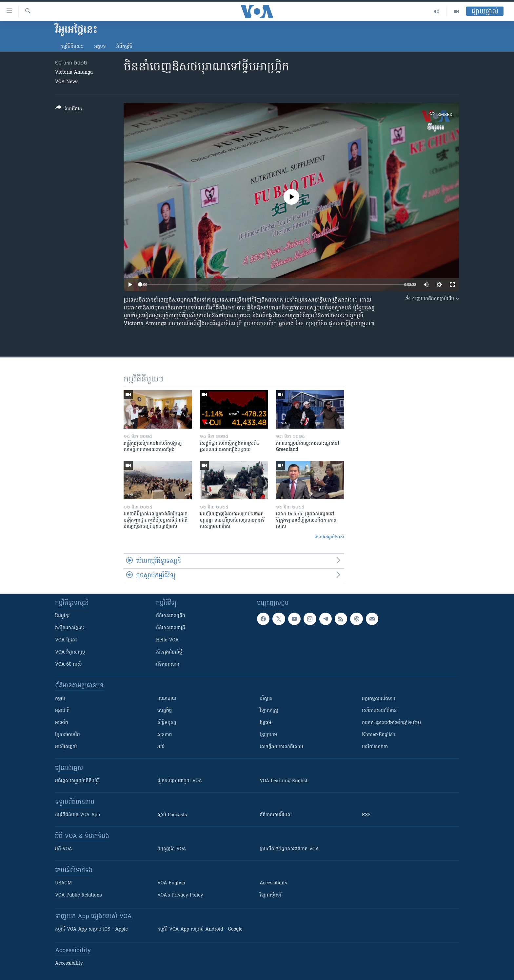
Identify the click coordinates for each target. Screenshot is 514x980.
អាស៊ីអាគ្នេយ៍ (66, 747)
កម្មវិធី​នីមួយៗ (72, 47)
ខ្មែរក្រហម (268, 735)
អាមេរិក (62, 723)
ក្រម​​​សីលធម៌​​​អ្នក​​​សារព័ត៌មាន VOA (289, 849)
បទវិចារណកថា (375, 747)
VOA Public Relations (79, 895)
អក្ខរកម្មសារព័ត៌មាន (379, 699)
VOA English (171, 883)
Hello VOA (167, 640)
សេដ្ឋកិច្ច (165, 711)
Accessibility (274, 883)
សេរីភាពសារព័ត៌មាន (379, 711)
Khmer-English (379, 735)
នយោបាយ (167, 699)
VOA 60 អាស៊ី (69, 665)
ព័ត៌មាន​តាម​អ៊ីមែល (276, 815)
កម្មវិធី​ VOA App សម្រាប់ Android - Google (200, 929)
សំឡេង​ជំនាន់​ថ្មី (169, 652)
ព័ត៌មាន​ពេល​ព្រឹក (171, 616)
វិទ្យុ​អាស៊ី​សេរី (270, 895)
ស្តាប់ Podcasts (172, 815)
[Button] (69, 110)
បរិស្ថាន (266, 699)
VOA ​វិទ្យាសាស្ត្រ (70, 652)
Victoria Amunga (74, 73)
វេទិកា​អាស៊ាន (168, 665)
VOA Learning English (284, 781)
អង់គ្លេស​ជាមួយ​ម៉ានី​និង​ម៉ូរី (77, 781)
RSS (366, 815)
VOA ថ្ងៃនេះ (66, 640)
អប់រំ (161, 747)
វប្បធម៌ (265, 723)
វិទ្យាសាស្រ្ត (269, 711)
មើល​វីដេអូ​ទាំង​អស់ (329, 537)
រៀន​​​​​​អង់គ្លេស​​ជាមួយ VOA (180, 781)
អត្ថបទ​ (100, 47)
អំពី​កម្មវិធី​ (124, 47)
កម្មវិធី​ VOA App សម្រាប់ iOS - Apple (91, 929)
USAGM (63, 883)
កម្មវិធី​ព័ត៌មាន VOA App (78, 815)
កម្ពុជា (60, 699)
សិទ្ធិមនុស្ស (167, 723)
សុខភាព (165, 735)
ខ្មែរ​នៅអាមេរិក (68, 735)
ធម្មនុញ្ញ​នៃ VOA (172, 849)
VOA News (67, 82)
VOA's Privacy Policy (180, 895)
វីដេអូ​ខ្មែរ (62, 616)
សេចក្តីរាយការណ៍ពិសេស (281, 747)
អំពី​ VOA (64, 849)
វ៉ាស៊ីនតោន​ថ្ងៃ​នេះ (70, 628)
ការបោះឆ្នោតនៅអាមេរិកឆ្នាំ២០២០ (391, 723)
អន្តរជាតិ (62, 711)
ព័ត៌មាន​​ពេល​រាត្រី (171, 628)
